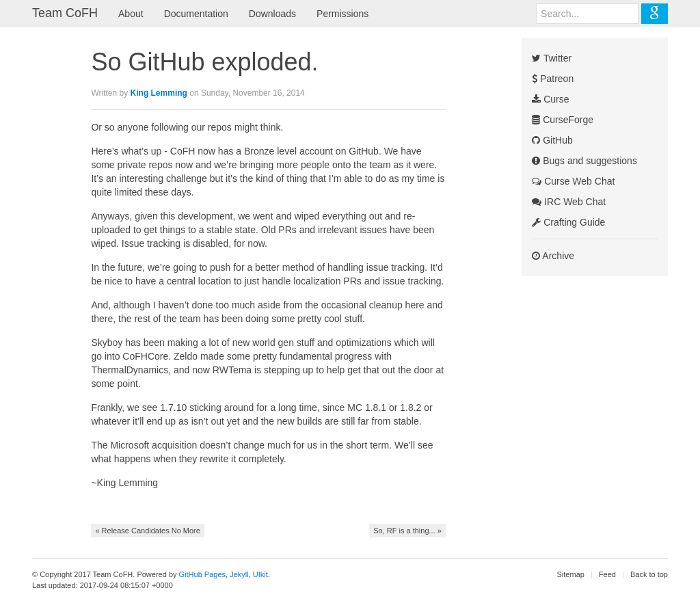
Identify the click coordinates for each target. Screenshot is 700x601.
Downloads (272, 14)
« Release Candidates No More (147, 531)
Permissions (342, 14)
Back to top (649, 574)
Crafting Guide (568, 222)
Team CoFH (65, 13)
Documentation (196, 14)
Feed (607, 574)
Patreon (553, 79)
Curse (550, 99)
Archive (553, 256)
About (131, 14)
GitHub (552, 140)
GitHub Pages (202, 574)
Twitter (552, 58)
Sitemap (571, 574)
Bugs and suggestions (584, 161)
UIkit (260, 574)
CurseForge (563, 120)
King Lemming (159, 93)
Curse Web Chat (573, 181)
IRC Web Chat (569, 202)
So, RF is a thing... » (407, 531)
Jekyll (239, 574)
